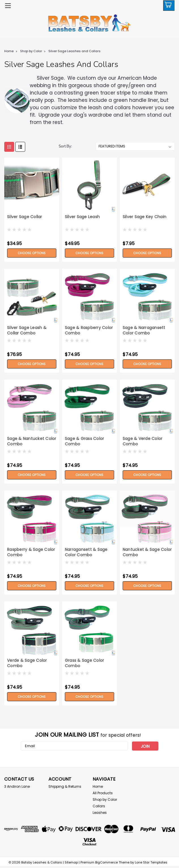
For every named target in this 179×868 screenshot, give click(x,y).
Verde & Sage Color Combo (27, 663)
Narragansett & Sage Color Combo (86, 552)
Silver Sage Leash (82, 217)
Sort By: (65, 146)
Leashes (100, 813)
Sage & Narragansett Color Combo (144, 330)
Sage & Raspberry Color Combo (89, 330)
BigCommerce (106, 862)
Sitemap (71, 862)
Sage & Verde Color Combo (143, 441)
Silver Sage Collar (25, 217)
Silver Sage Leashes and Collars (74, 51)
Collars (99, 806)
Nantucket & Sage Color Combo (147, 552)
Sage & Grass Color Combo (85, 441)
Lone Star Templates (151, 862)
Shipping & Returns (65, 786)
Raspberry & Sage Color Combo (31, 552)
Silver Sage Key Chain (144, 217)
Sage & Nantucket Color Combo (32, 441)
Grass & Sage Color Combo (85, 663)
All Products (103, 793)
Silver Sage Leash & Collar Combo (27, 330)
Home (9, 51)
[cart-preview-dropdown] (168, 6)
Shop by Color (31, 51)
